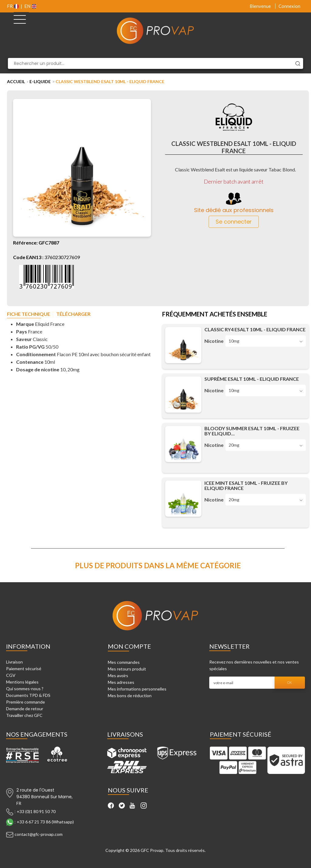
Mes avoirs (118, 675)
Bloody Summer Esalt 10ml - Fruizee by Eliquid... (252, 431)
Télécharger (73, 314)
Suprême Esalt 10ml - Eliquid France (252, 379)
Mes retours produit (127, 669)
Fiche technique (29, 314)
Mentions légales (22, 682)
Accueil (16, 81)
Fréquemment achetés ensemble (215, 315)
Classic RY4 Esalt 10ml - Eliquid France (255, 329)
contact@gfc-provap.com (39, 834)
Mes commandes (124, 662)
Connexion (289, 6)
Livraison (14, 662)
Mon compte (129, 646)
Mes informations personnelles (137, 689)
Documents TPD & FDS (28, 695)
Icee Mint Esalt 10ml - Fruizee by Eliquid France (246, 485)
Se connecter (234, 222)
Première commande (26, 702)
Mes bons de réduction (130, 696)
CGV (11, 675)
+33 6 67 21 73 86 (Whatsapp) (45, 821)
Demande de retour (25, 709)
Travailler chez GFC (24, 715)
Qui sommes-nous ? (25, 689)
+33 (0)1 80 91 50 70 (36, 811)
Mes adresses (121, 682)
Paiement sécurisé (24, 669)
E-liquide (40, 81)
